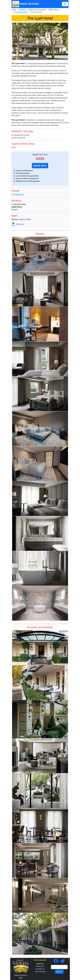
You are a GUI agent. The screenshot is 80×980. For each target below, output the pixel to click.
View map (18, 224)
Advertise (40, 964)
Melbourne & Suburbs (37, 9)
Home (14, 9)
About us (40, 966)
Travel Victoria (26, 4)
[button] (40, 166)
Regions (22, 9)
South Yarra (53, 9)
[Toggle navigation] (65, 4)
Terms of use (40, 972)
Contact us (40, 969)
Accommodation (21, 12)
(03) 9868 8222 (18, 194)
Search (59, 972)
